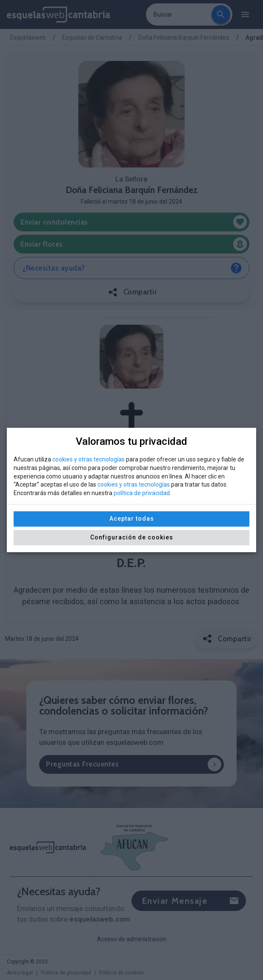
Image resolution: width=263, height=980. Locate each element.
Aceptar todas (132, 519)
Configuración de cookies (132, 537)
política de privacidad (142, 493)
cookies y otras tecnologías (89, 459)
